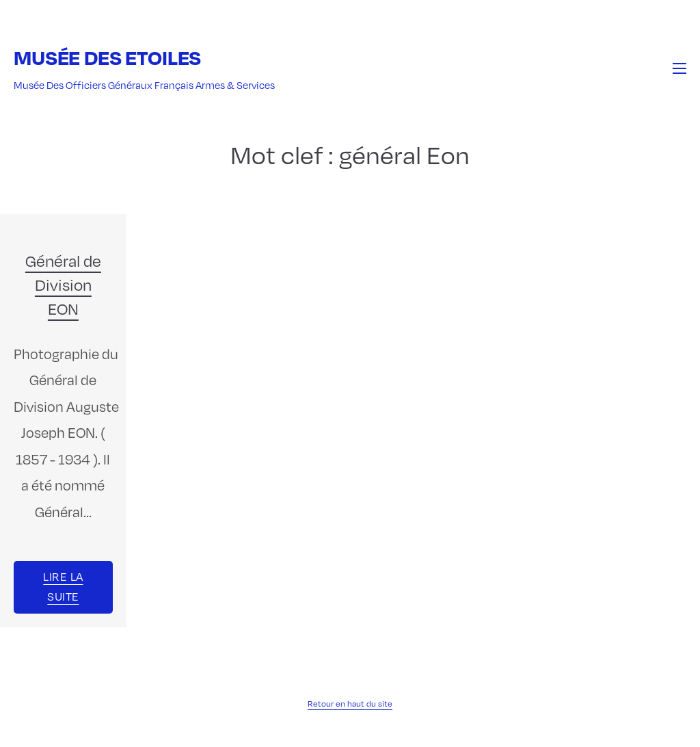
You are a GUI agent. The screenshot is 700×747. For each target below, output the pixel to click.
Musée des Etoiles (107, 57)
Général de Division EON (63, 284)
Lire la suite (63, 586)
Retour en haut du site (350, 703)
